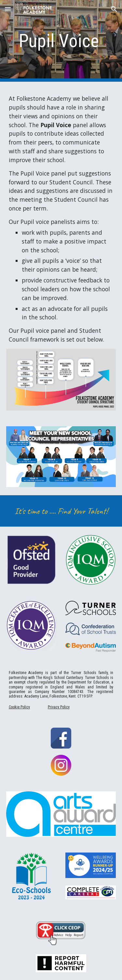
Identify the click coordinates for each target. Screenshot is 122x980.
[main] (61, 41)
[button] (8, 9)
